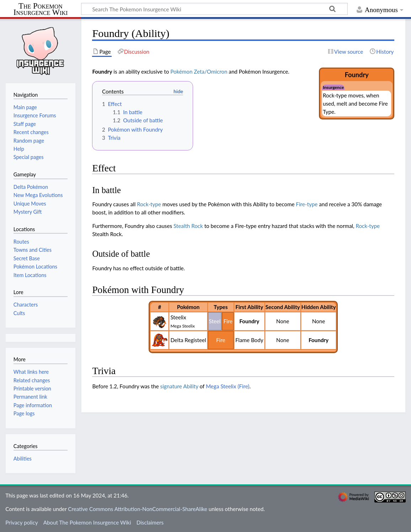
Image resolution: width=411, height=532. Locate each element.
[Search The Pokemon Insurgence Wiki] (214, 9)
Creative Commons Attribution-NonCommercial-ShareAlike (138, 509)
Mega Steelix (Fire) (228, 386)
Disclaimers (150, 522)
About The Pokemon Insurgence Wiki (87, 522)
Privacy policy (22, 522)
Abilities (23, 459)
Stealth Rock (188, 226)
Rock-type (149, 204)
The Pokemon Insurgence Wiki (41, 9)
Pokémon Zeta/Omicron (199, 71)
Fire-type (307, 204)
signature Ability (179, 386)
